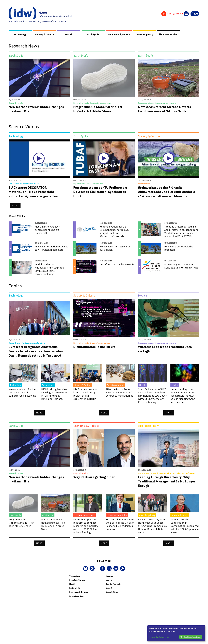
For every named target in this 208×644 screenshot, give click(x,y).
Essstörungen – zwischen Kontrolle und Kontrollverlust (181, 270)
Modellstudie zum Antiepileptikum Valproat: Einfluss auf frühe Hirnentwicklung (49, 273)
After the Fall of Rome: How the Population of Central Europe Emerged (120, 397)
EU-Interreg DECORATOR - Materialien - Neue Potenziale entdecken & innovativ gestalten (34, 192)
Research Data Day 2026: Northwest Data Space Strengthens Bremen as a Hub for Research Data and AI (152, 530)
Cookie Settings (112, 596)
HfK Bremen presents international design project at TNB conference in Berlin (85, 399)
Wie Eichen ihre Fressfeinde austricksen (115, 252)
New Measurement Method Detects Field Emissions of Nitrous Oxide (165, 109)
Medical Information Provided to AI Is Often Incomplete (52, 252)
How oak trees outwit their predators (179, 252)
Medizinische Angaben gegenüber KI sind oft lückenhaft (48, 234)
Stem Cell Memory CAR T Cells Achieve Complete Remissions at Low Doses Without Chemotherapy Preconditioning (152, 400)
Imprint (109, 584)
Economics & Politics (117, 35)
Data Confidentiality (113, 588)
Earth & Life (91, 35)
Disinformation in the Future (95, 351)
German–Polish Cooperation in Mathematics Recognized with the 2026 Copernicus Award (185, 530)
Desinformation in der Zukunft (117, 269)
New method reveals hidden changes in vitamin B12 (37, 109)
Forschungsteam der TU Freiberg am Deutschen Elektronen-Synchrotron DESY (101, 192)
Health (68, 35)
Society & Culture (44, 35)
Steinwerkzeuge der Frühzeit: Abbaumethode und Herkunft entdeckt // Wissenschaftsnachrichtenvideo (162, 194)
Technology (20, 35)
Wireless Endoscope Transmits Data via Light (166, 353)
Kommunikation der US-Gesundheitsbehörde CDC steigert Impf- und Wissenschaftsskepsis (114, 236)
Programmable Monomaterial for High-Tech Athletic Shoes (99, 109)
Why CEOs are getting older (95, 481)
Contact (109, 592)
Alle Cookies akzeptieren (191, 637)
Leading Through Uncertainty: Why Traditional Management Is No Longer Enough (165, 486)
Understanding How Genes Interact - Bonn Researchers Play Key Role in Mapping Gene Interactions (183, 400)
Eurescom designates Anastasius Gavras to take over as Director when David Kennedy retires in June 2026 (37, 356)
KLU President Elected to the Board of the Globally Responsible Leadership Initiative (120, 529)
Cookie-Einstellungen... (159, 637)
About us (109, 581)
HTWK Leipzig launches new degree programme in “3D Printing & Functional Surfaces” (55, 399)
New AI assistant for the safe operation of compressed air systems (22, 397)
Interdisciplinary (143, 35)
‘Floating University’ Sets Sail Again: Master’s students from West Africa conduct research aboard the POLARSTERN (181, 236)
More (15, 210)
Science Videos (168, 35)
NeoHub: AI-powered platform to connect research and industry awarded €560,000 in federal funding (86, 530)
